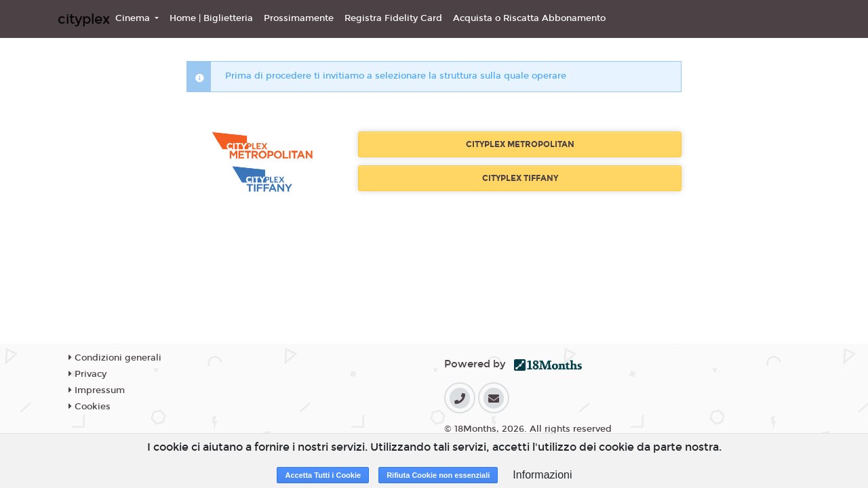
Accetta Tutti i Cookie (323, 475)
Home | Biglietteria (211, 18)
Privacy (87, 374)
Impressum (97, 390)
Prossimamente (299, 18)
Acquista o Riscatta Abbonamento (529, 18)
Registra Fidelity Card (393, 18)
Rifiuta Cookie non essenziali (438, 475)
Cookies (90, 407)
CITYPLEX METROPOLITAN (520, 144)
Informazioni (542, 475)
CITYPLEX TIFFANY (520, 178)
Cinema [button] (134, 18)
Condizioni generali (115, 358)
